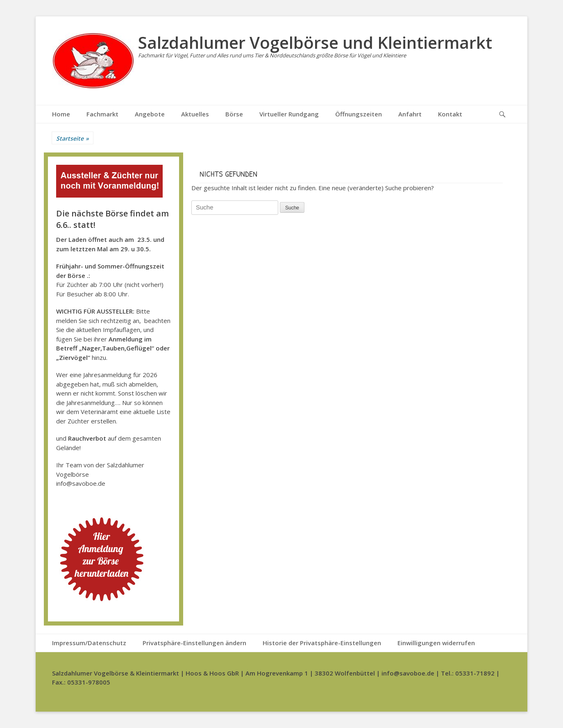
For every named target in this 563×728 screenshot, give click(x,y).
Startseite (73, 138)
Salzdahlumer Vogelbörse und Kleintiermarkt (315, 42)
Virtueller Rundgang (289, 114)
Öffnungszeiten (359, 114)
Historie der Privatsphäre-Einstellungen (322, 643)
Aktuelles (195, 114)
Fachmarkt (102, 114)
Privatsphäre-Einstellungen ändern (194, 643)
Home (61, 114)
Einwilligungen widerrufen (436, 643)
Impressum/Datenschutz (89, 643)
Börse (234, 114)
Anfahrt (410, 114)
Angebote (150, 114)
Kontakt (450, 114)
